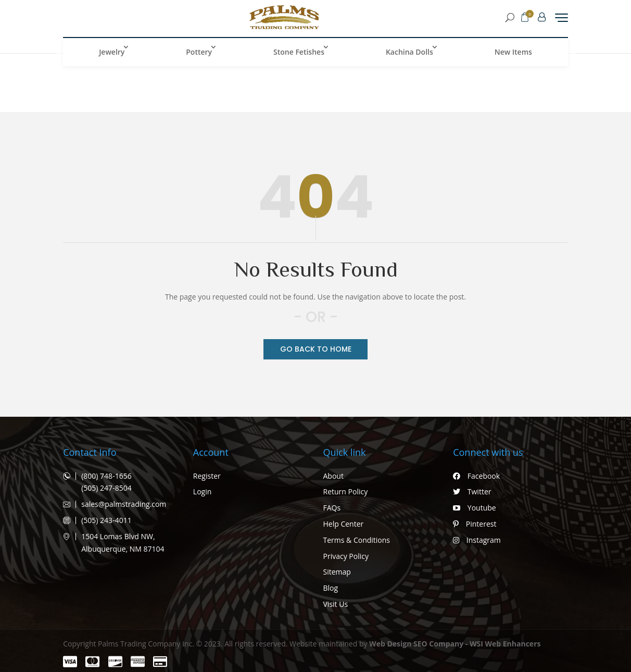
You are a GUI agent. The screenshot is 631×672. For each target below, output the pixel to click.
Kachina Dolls (409, 59)
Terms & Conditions (357, 540)
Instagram (477, 540)
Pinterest (475, 524)
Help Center (344, 524)
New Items (513, 59)
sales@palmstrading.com (124, 504)
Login (202, 491)
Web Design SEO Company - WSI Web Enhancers (455, 644)
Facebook (476, 476)
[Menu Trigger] (561, 21)
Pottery (199, 59)
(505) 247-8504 (106, 488)
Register (207, 476)
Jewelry (112, 59)
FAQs (332, 508)
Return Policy (346, 491)
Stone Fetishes (299, 59)
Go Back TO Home (316, 349)
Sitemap (337, 572)
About (333, 476)
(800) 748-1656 (106, 476)
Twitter (472, 491)
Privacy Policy (346, 556)
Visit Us (336, 604)
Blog (331, 588)
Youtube (474, 508)
